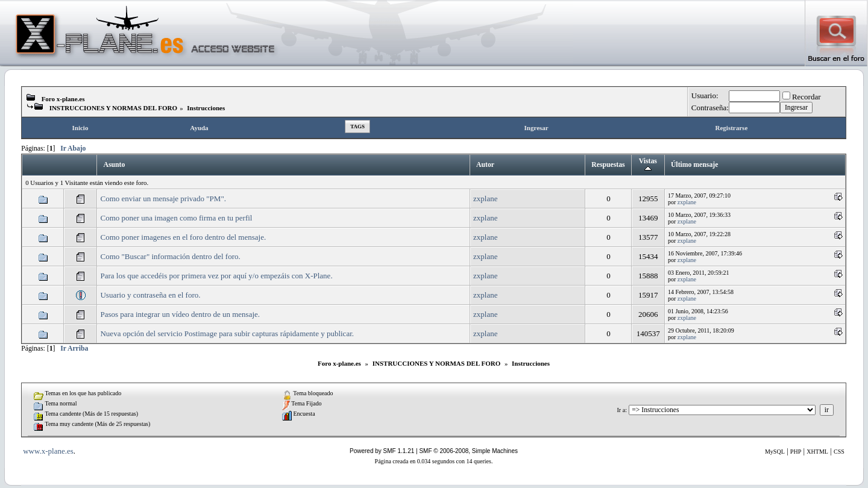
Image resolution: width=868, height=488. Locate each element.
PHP (796, 452)
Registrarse (732, 128)
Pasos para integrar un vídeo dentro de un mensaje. (180, 314)
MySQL (775, 452)
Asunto (114, 165)
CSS (839, 452)
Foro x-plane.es (63, 99)
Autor (485, 165)
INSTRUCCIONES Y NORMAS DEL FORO (114, 108)
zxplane (485, 199)
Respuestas (608, 165)
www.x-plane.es (48, 451)
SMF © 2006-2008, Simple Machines (468, 451)
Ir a (621, 410)
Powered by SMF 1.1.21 (382, 451)
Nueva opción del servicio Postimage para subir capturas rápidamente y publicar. (227, 333)
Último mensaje (694, 165)
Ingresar (536, 128)
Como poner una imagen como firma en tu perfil (176, 218)
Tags (357, 127)
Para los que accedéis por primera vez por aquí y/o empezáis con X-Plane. (216, 276)
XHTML (817, 452)
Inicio (80, 128)
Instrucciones (206, 108)
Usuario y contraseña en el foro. (150, 295)
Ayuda (199, 128)
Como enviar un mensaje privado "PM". (163, 199)
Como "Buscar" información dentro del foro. (170, 256)
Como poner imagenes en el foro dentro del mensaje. (183, 237)
